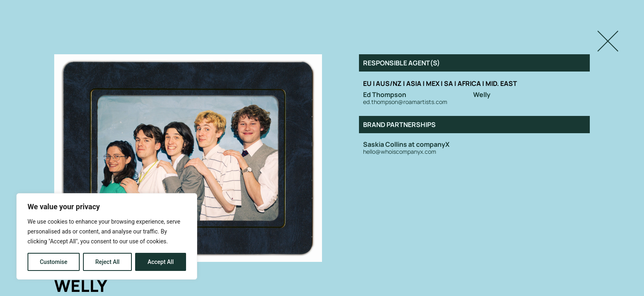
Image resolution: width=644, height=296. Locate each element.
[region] (107, 236)
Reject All (107, 262)
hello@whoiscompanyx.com (400, 152)
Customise (54, 262)
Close (599, 34)
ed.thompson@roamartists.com (405, 102)
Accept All (161, 262)
